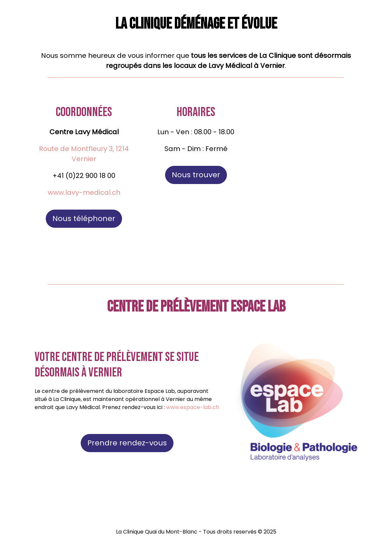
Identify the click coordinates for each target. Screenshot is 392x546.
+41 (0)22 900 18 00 (84, 176)
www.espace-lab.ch (193, 407)
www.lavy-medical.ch (84, 192)
